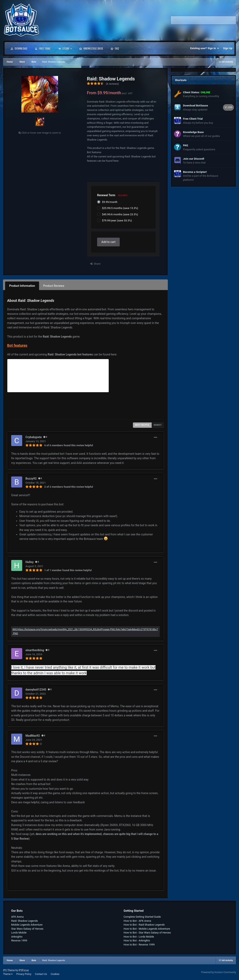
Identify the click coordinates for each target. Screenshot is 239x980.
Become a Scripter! (195, 172)
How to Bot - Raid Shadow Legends (144, 925)
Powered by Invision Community (219, 972)
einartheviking (35, 650)
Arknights (17, 937)
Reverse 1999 (19, 940)
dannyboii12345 (36, 690)
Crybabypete (34, 437)
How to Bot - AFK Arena (137, 921)
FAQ (115, 48)
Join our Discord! (194, 159)
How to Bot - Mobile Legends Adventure (147, 929)
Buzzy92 (31, 479)
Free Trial (43, 48)
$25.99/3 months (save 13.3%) (120, 208)
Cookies (55, 974)
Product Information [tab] (22, 286)
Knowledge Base (91, 48)
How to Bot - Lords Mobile (139, 937)
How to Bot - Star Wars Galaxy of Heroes (147, 933)
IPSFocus (24, 970)
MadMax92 (33, 736)
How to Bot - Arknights (137, 940)
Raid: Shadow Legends (25, 921)
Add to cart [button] (108, 242)
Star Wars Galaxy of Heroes (27, 929)
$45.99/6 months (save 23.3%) (120, 214)
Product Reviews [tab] (54, 286)
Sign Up (228, 48)
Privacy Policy (24, 974)
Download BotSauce (196, 105)
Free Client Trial (193, 119)
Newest (158, 425)
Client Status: (197, 92)
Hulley (30, 562)
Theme (8, 974)
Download (19, 48)
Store (65, 48)
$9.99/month (110, 202)
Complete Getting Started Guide (142, 917)
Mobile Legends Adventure (27, 925)
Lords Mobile (19, 933)
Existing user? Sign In (205, 48)
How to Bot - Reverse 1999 (139, 945)
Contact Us (41, 974)
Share (95, 264)
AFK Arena (17, 917)
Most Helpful (142, 425)
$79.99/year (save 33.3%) (117, 220)
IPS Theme (9, 970)
